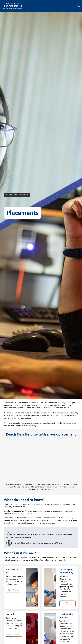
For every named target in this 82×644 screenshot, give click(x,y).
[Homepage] (12, 6)
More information (14, 590)
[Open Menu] (78, 6)
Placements (24, 195)
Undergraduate (11, 195)
